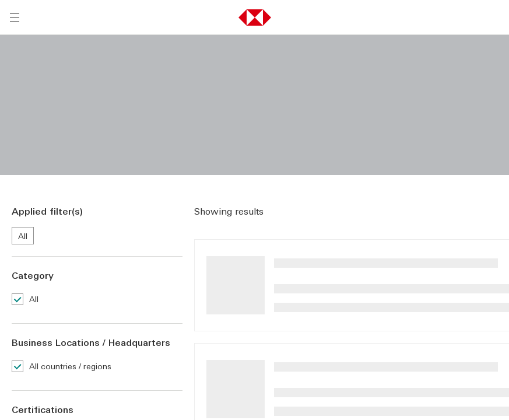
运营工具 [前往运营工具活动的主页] (28, 272)
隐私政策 (395, 339)
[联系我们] (155, 292)
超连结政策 (331, 374)
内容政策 (217, 374)
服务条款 (183, 339)
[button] (255, 17)
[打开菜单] (15, 17)
